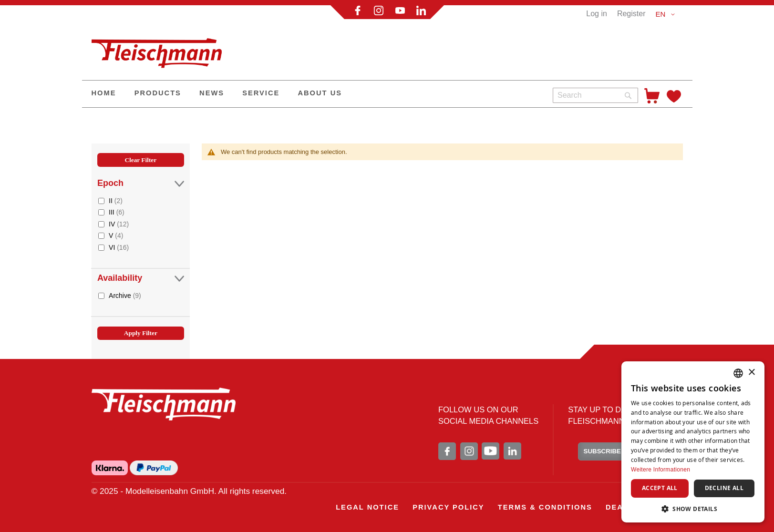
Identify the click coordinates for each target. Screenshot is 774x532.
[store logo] (161, 49)
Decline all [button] (724, 488)
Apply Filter (141, 333)
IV (119, 224)
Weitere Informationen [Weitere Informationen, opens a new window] (660, 470)
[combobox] (595, 95)
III (117, 212)
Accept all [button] (660, 488)
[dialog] (693, 442)
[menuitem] (104, 94)
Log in (597, 14)
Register (631, 14)
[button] (666, 14)
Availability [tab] (141, 278)
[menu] (314, 94)
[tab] (141, 257)
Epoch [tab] (141, 183)
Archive (125, 295)
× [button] (751, 373)
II (116, 200)
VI (119, 247)
